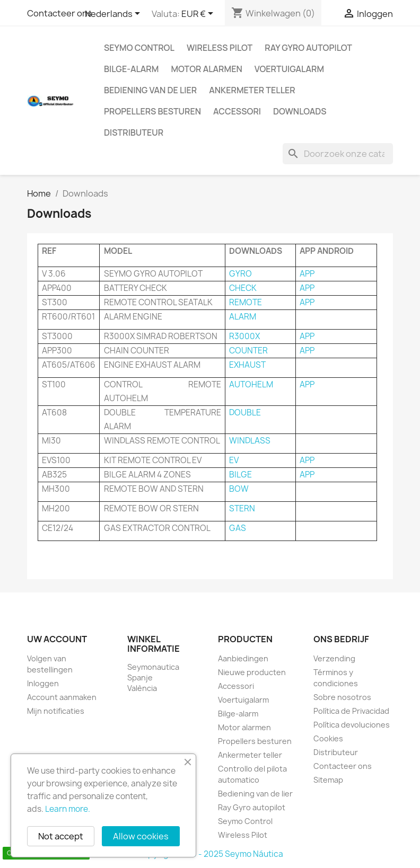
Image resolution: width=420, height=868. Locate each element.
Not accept (61, 836)
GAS (238, 528)
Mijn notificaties (56, 711)
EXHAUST (247, 365)
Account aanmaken (62, 697)
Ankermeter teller (252, 90)
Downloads (300, 111)
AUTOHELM (251, 384)
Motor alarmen (206, 69)
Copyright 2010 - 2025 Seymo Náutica (210, 854)
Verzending (334, 658)
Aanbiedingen (243, 658)
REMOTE (246, 302)
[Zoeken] (338, 154)
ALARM (243, 317)
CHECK (243, 288)
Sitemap (328, 780)
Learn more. (68, 809)
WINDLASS (250, 441)
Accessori (237, 111)
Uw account (57, 639)
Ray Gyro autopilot (308, 48)
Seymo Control (139, 48)
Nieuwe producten (252, 672)
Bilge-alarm (131, 69)
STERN (242, 508)
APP (307, 274)
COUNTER (248, 351)
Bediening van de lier (150, 90)
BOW (239, 489)
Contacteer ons (60, 13)
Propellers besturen (152, 111)
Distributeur (134, 132)
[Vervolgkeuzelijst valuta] (199, 14)
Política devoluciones (352, 725)
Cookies (328, 738)
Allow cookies (141, 836)
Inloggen (43, 683)
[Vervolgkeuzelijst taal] (114, 14)
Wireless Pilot (220, 48)
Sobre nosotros (342, 697)
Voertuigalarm (289, 69)
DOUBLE (245, 413)
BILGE (240, 475)
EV (234, 460)
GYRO (240, 274)
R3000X (244, 336)
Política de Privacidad (351, 711)
